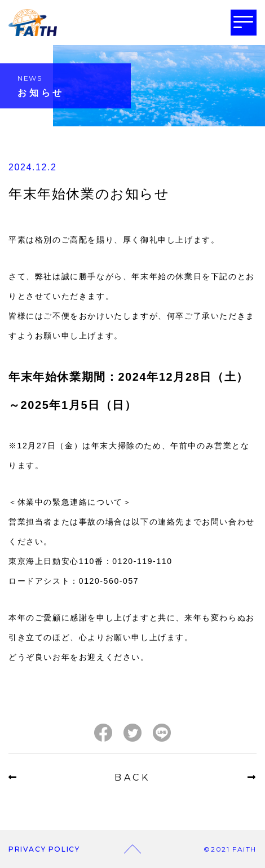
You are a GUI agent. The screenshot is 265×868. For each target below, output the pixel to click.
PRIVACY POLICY (44, 849)
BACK (132, 777)
